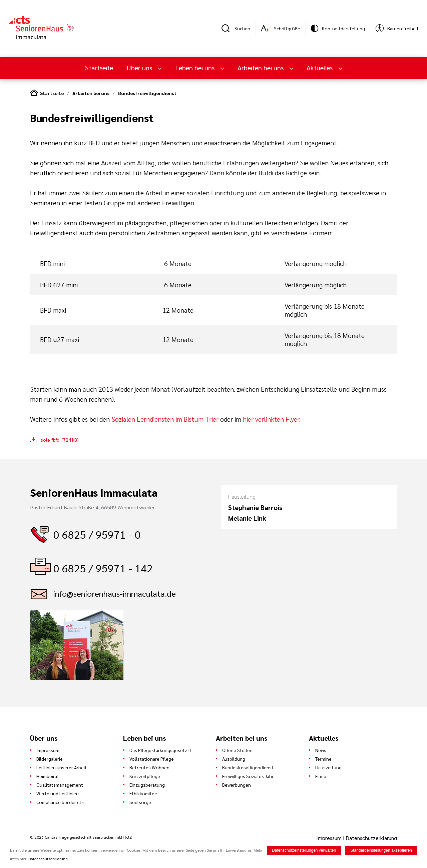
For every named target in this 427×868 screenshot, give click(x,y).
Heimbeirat (48, 776)
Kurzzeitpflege (145, 776)
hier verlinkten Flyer (271, 419)
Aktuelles (320, 68)
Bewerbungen (237, 785)
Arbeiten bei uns (261, 68)
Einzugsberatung (147, 785)
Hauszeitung (328, 767)
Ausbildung (234, 759)
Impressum (48, 750)
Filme (321, 776)
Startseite (99, 68)
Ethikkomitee (143, 793)
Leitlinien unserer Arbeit (62, 767)
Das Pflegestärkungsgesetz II (160, 750)
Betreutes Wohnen (149, 767)
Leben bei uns (196, 68)
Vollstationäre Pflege (152, 759)
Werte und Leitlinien (58, 793)
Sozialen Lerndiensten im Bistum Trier (165, 419)
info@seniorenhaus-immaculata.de (115, 593)
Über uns (140, 68)
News (321, 750)
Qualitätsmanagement (60, 785)
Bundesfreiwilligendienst (147, 93)
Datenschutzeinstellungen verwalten (304, 851)
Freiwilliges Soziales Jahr (248, 776)
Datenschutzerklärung (371, 838)
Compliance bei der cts (60, 802)
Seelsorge (140, 802)
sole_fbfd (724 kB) (60, 440)
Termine (323, 759)
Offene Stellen (237, 750)
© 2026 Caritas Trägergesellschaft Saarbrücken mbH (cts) (81, 837)
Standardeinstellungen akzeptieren (381, 851)
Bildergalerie (50, 759)
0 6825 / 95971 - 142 (103, 568)
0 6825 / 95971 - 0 (97, 534)
